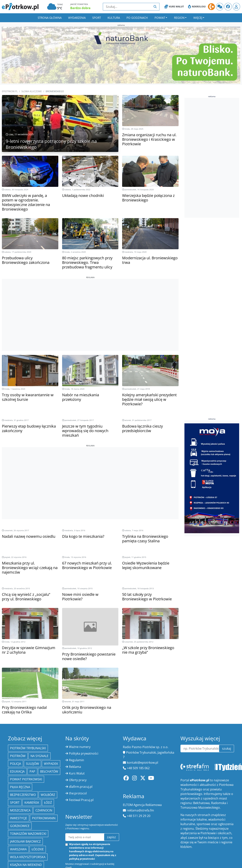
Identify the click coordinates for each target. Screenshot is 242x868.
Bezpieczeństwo (23, 795)
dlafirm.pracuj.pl (81, 787)
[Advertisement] (90, 305)
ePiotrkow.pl (10, 91)
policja (16, 764)
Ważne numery (80, 747)
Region (179, 18)
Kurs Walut (174, 7)
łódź (48, 803)
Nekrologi (197, 7)
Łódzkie (38, 849)
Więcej (198, 18)
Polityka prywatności (84, 753)
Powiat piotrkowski (26, 779)
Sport (97, 18)
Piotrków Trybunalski (28, 748)
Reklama (75, 767)
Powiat (160, 18)
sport (15, 803)
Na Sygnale (39, 756)
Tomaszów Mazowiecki (28, 834)
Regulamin (77, 760)
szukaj (227, 748)
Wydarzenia (77, 18)
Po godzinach (137, 18)
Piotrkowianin (44, 818)
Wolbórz (48, 795)
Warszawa (18, 849)
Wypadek (51, 764)
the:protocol (78, 793)
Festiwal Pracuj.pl (81, 800)
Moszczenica (20, 810)
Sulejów (32, 764)
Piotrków (18, 756)
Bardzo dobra (80, 8)
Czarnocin (44, 810)
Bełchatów (49, 771)
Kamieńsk (32, 803)
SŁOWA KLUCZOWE (32, 91)
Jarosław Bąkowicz (25, 841)
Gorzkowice (20, 826)
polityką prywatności (82, 859)
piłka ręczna (20, 787)
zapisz (111, 837)
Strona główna (50, 18)
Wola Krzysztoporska (28, 857)
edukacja (17, 771)
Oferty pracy (78, 780)
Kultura (114, 18)
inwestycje (19, 818)
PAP (32, 771)
